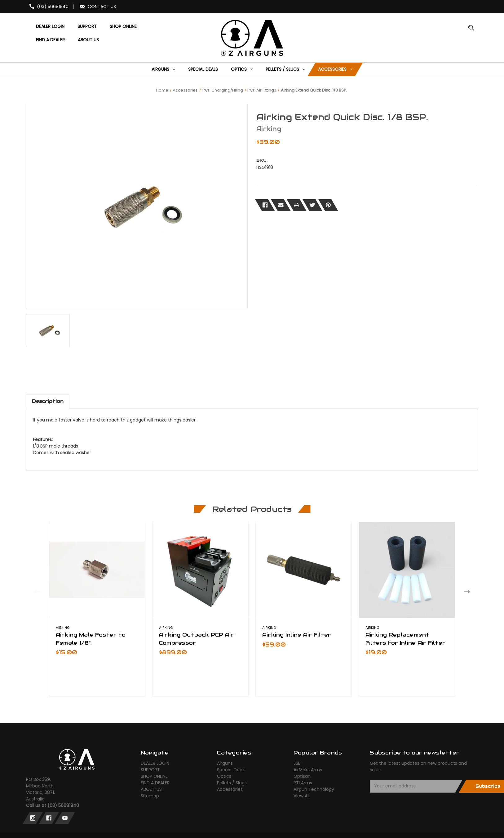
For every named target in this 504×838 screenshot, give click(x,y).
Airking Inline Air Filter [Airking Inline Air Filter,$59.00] (297, 635)
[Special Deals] (203, 69)
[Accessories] (335, 69)
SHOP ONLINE (154, 776)
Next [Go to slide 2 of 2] (468, 591)
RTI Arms (303, 783)
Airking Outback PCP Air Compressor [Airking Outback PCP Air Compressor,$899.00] (197, 639)
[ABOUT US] (88, 40)
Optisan (302, 776)
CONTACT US (102, 7)
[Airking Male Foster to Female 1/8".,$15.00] (97, 570)
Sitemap (150, 796)
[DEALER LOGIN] (50, 27)
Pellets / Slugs (232, 783)
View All (301, 796)
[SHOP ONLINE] (123, 27)
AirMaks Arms (308, 770)
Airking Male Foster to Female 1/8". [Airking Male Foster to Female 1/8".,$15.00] (91, 639)
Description (48, 401)
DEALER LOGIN (155, 763)
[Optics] (242, 69)
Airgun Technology (314, 789)
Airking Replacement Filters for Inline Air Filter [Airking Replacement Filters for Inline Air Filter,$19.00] (405, 639)
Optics (224, 776)
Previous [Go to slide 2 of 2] (36, 591)
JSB (297, 763)
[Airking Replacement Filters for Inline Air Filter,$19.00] (407, 570)
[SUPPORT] (87, 27)
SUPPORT (150, 770)
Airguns (225, 763)
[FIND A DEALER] (50, 40)
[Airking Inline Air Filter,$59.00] (304, 570)
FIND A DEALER (155, 783)
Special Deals (231, 770)
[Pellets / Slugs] (285, 69)
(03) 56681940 (53, 7)
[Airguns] (164, 69)
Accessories (230, 789)
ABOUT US (151, 789)
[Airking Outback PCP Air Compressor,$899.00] (200, 570)
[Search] (471, 31)
